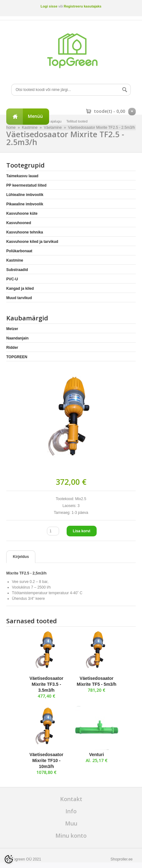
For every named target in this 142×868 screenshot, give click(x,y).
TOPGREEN (17, 357)
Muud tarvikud (19, 298)
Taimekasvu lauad (22, 176)
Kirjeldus (21, 557)
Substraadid (17, 270)
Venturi (96, 755)
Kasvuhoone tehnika (25, 232)
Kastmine (15, 260)
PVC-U (12, 279)
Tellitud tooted (77, 121)
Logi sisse (49, 6)
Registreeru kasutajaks (83, 6)
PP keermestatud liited (26, 185)
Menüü (35, 116)
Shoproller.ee (122, 859)
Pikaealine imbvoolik (25, 204)
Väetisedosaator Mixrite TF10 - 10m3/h (46, 760)
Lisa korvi (82, 531)
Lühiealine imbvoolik (25, 195)
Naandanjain (17, 338)
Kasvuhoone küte (22, 213)
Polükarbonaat (19, 251)
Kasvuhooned (19, 223)
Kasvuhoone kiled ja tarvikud (32, 242)
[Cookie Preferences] (9, 859)
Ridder (12, 348)
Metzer (12, 329)
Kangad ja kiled (20, 288)
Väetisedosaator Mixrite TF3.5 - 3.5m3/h (46, 684)
